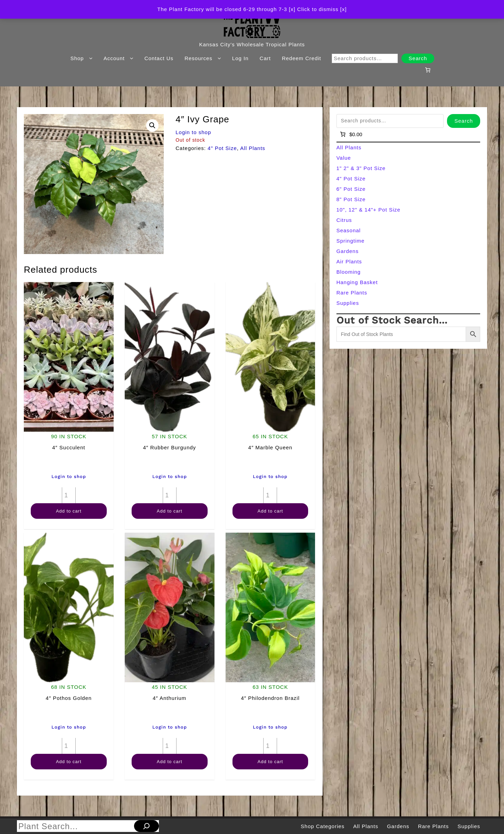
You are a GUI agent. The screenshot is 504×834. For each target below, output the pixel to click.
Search (418, 58)
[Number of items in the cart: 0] (428, 70)
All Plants (253, 148)
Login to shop (193, 132)
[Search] (146, 826)
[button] (152, 125)
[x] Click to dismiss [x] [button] (318, 9)
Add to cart (69, 511)
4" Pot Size (222, 148)
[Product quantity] (69, 495)
